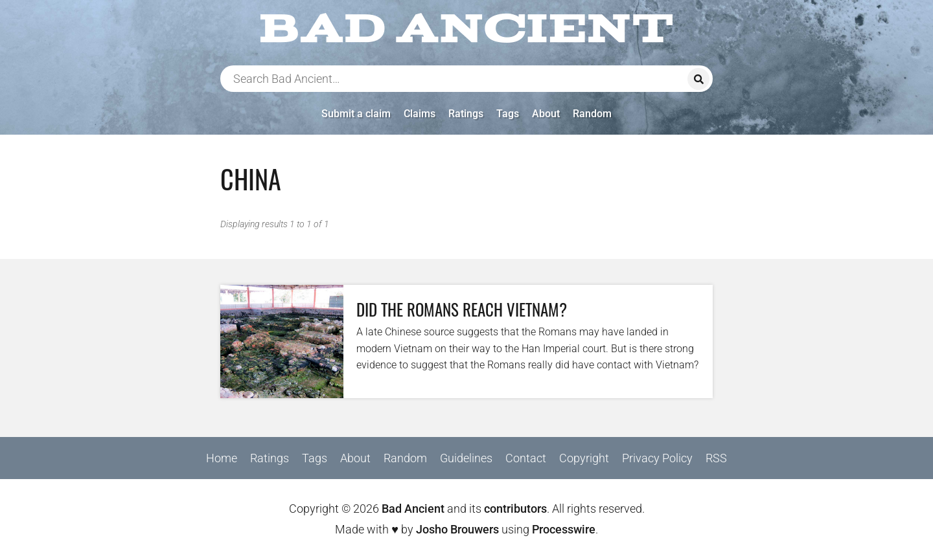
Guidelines (466, 458)
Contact (526, 458)
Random (592, 114)
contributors (515, 509)
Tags (508, 114)
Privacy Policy (657, 458)
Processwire (564, 529)
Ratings (466, 114)
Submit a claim (356, 114)
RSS (716, 458)
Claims (420, 114)
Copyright (584, 458)
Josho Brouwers (457, 529)
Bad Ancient (413, 509)
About (546, 114)
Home (222, 458)
